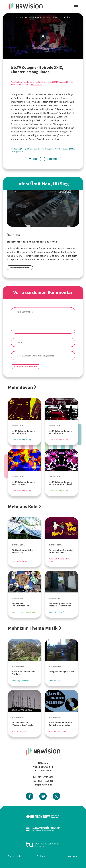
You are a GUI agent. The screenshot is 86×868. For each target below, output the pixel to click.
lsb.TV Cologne (34, 102)
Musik (50, 113)
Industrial (65, 149)
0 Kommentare (36, 85)
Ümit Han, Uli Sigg (35, 82)
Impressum (72, 856)
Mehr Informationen (20, 268)
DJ (28, 149)
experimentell (35, 149)
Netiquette (43, 856)
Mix (43, 149)
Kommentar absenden (26, 367)
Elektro (20, 151)
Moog (24, 149)
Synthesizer (16, 149)
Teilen (33, 159)
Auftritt (58, 149)
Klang (48, 149)
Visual (14, 151)
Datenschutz (15, 856)
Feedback (52, 159)
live (53, 149)
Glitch (72, 149)
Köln (45, 82)
